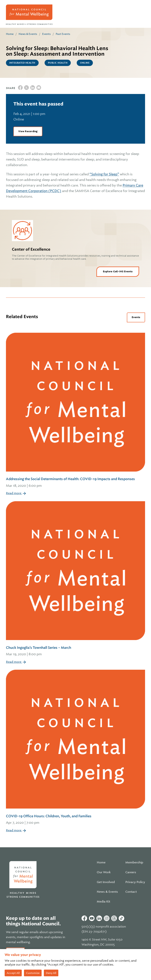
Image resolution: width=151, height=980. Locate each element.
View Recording (28, 131)
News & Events (28, 34)
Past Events (63, 34)
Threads (114, 918)
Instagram (107, 918)
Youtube (92, 918)
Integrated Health (22, 63)
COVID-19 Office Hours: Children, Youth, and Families (75, 820)
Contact (131, 892)
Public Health (58, 63)
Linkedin (99, 918)
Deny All (51, 973)
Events (46, 34)
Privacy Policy (135, 882)
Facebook (84, 918)
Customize (33, 973)
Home (10, 34)
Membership (134, 862)
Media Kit (103, 902)
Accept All (13, 973)
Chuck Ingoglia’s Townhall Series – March (75, 651)
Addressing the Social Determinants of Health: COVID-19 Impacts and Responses (75, 483)
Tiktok (121, 918)
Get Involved (106, 882)
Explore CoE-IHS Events (118, 271)
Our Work (104, 872)
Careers (131, 872)
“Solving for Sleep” (104, 174)
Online (85, 63)
